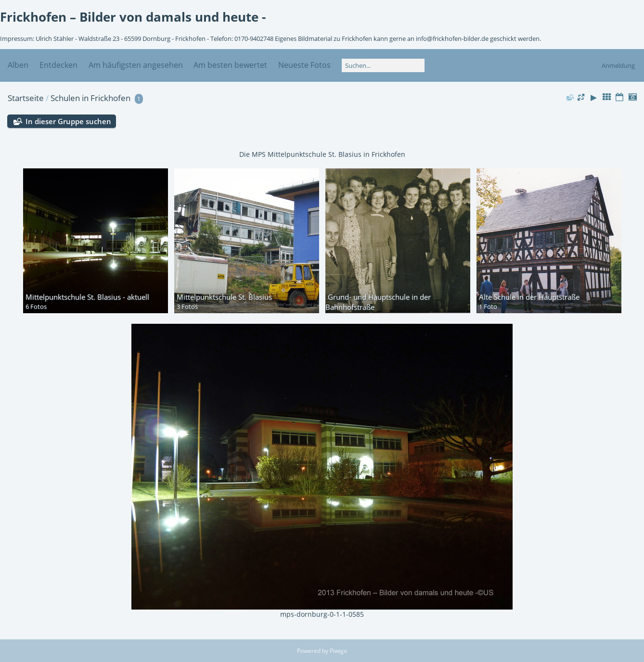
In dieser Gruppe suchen (68, 121)
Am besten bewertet (230, 65)
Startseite (26, 98)
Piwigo (338, 651)
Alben (18, 65)
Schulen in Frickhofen (90, 98)
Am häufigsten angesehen (136, 65)
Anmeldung (618, 65)
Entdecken (58, 65)
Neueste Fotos (304, 65)
